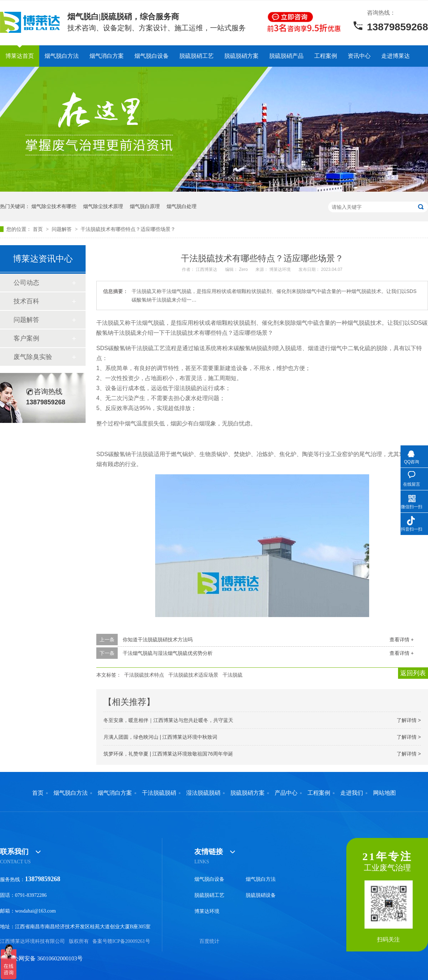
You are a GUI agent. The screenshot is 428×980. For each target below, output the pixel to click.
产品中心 (286, 793)
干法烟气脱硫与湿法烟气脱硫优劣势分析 (168, 653)
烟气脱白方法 (62, 56)
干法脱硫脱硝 (159, 793)
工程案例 (326, 56)
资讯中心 (359, 56)
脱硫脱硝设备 (261, 895)
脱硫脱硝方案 (241, 56)
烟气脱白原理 (145, 206)
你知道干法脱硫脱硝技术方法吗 (158, 640)
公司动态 (26, 283)
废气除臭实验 (33, 357)
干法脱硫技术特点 (144, 675)
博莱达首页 (20, 56)
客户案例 (26, 338)
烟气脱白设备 (152, 56)
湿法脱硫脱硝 (203, 793)
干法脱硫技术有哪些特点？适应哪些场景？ (128, 229)
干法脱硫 (233, 675)
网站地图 (384, 793)
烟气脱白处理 (182, 206)
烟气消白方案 (107, 56)
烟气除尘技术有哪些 (54, 206)
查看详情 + (402, 640)
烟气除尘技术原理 (103, 206)
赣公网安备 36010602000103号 (41, 958)
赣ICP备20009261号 (129, 941)
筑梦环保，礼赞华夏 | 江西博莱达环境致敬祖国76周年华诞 (168, 754)
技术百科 (26, 301)
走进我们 (352, 793)
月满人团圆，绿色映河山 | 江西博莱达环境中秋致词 (160, 737)
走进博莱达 (396, 56)
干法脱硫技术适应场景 (193, 675)
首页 (39, 229)
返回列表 (413, 673)
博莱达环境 (207, 911)
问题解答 (62, 229)
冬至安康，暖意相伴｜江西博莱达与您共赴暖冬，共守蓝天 (168, 720)
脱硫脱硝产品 (286, 56)
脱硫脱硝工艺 (197, 56)
